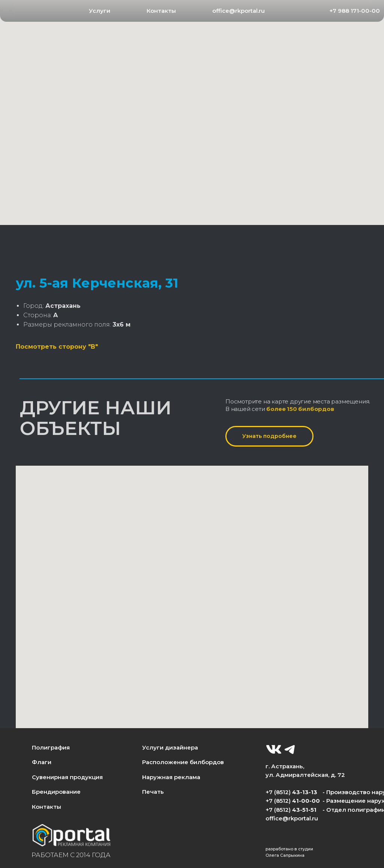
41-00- (302, 801)
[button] (100, 11)
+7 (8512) (279, 810)
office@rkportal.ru (292, 819)
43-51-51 (304, 810)
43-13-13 (305, 792)
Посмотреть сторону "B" (57, 347)
